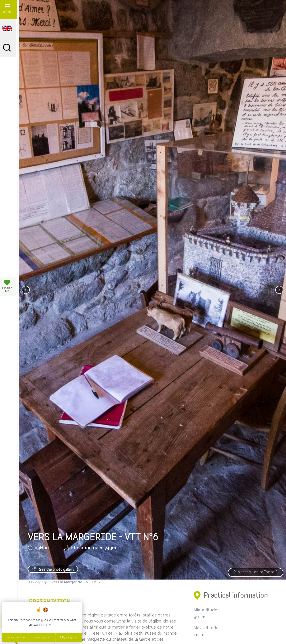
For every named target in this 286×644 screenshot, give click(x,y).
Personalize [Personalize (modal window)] (42, 638)
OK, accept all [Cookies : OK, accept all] (69, 638)
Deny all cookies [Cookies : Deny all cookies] (15, 638)
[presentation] (26, 290)
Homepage (38, 582)
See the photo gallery (53, 569)
